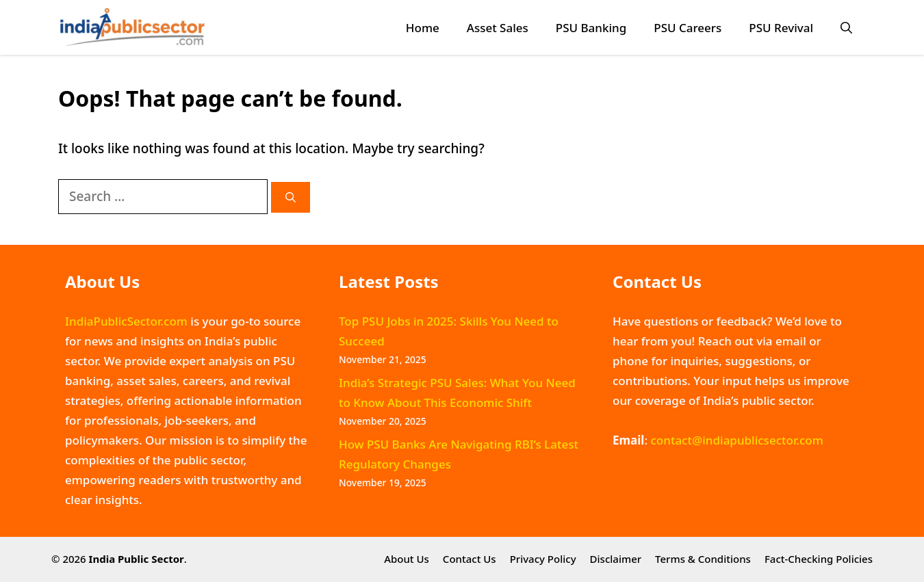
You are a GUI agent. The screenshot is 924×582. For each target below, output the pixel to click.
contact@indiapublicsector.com (736, 440)
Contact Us (470, 559)
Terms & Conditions (703, 559)
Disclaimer (616, 559)
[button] (846, 28)
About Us (407, 559)
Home (423, 28)
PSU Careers (688, 28)
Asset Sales (498, 28)
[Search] (291, 197)
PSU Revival (781, 28)
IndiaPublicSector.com (126, 321)
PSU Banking (591, 28)
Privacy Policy (543, 559)
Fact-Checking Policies (819, 559)
